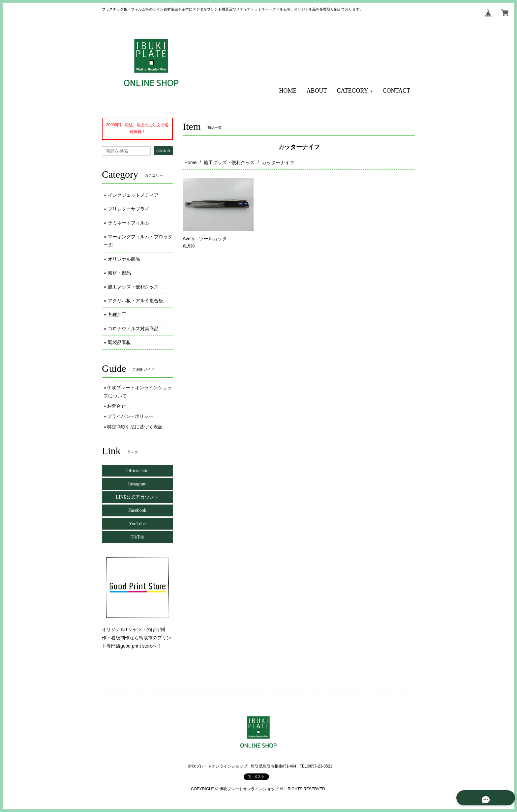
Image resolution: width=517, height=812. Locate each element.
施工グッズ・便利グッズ (229, 162)
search (163, 151)
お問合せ (116, 406)
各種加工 (117, 314)
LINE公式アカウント (137, 497)
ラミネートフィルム (129, 223)
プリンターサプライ (129, 209)
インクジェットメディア (133, 195)
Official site (137, 471)
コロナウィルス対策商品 (133, 329)
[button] (355, 91)
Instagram (137, 484)
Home (190, 162)
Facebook (137, 510)
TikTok (137, 537)
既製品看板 (119, 342)
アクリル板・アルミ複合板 (136, 301)
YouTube (137, 524)
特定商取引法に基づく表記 (135, 427)
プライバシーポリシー (130, 416)
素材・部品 (119, 273)
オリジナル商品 (124, 259)
